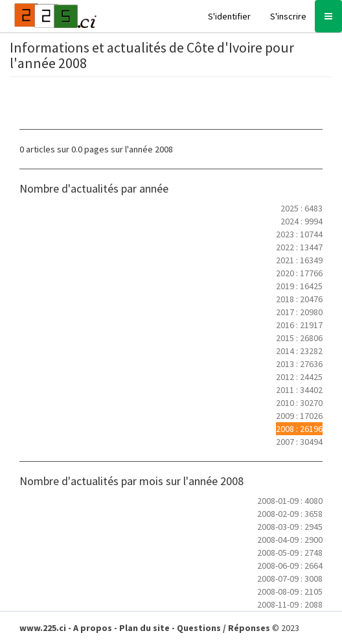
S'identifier (229, 16)
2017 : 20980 (299, 312)
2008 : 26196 (299, 429)
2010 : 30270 (299, 403)
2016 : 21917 (299, 325)
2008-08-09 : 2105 (290, 591)
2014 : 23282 (299, 351)
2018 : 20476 (299, 299)
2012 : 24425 (299, 377)
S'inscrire (288, 16)
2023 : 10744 (299, 234)
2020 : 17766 (299, 273)
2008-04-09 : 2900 (290, 540)
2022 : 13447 (299, 247)
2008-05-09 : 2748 (290, 553)
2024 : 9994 (302, 221)
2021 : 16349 (299, 260)
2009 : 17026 (299, 416)
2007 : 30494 (299, 442)
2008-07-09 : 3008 (290, 578)
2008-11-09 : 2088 (290, 604)
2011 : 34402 (299, 390)
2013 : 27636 (299, 364)
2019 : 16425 (299, 286)
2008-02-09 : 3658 (290, 514)
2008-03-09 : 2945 (290, 527)
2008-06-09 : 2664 (290, 566)
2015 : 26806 (299, 338)
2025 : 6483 (302, 208)
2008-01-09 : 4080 (290, 501)
